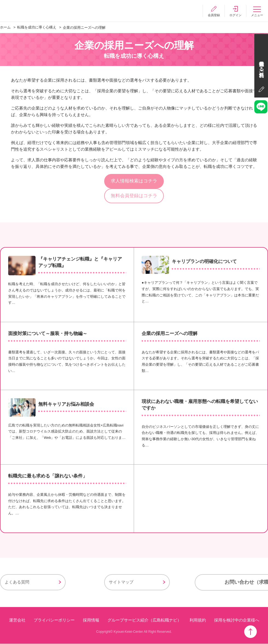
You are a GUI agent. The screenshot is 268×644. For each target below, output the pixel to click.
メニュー (257, 15)
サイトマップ (88, 583)
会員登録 (213, 15)
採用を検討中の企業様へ (237, 621)
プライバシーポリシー (54, 621)
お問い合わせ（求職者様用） (205, 583)
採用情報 (91, 621)
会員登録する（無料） (261, 64)
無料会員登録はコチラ (134, 196)
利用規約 (198, 621)
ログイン (235, 15)
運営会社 (17, 621)
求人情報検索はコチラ (134, 181)
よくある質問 (17, 583)
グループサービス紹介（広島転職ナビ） (144, 621)
